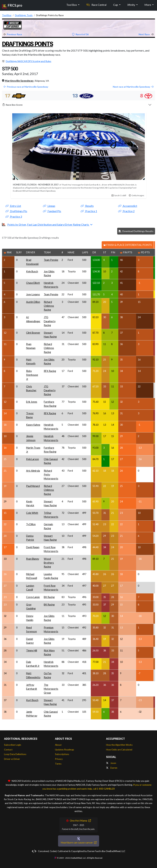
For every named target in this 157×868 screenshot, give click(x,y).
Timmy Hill (32, 650)
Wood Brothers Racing (49, 563)
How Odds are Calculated (119, 750)
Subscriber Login (13, 745)
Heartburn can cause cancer (79, 843)
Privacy (59, 759)
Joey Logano (33, 294)
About (58, 745)
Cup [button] (116, 5)
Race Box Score (13, 105)
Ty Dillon (31, 524)
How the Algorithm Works (119, 745)
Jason (111, 763)
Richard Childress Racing (49, 306)
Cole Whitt (32, 513)
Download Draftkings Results (136, 231)
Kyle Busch (32, 271)
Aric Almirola (33, 471)
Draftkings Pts (16, 211)
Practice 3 (14, 216)
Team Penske (51, 260)
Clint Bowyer (33, 333)
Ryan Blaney (33, 559)
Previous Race (13, 34)
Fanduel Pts (52, 211)
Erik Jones (32, 402)
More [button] (148, 5)
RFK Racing (50, 371)
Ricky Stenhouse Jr (32, 375)
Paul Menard (33, 486)
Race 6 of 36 (80, 34)
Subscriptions (62, 754)
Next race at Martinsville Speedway (133, 87)
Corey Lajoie (33, 597)
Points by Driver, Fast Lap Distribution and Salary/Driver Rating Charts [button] (48, 224)
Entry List (13, 206)
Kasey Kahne (33, 425)
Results (87, 206)
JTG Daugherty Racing (50, 321)
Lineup (49, 206)
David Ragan (33, 547)
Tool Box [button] (72, 5)
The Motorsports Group (51, 689)
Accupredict (128, 206)
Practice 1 (89, 211)
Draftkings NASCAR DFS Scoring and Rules (29, 61)
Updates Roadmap (64, 750)
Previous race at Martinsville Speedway (26, 87)
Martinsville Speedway (19, 81)
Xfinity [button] (131, 5)
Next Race (146, 34)
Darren (112, 768)
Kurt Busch (32, 700)
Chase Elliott (33, 283)
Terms (58, 764)
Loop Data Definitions (15, 754)
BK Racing (49, 597)
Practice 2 (126, 211)
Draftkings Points (27, 44)
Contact (8, 750)
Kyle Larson (33, 459)
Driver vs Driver (12, 759)
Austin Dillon (33, 302)
